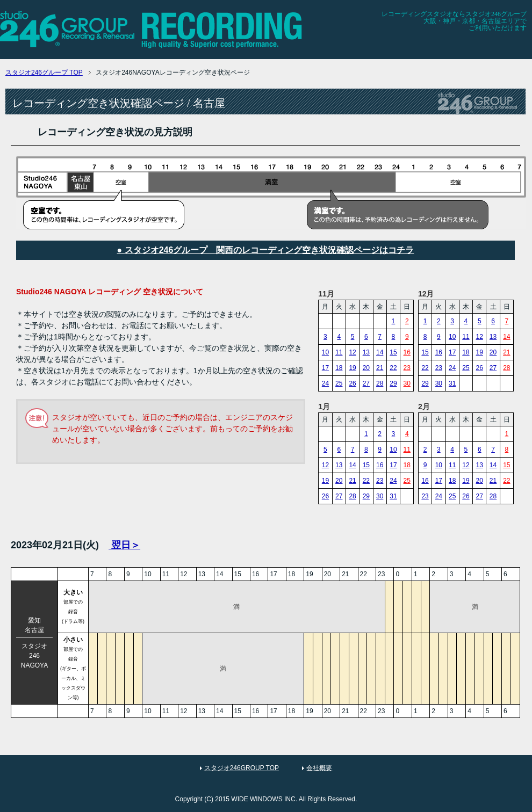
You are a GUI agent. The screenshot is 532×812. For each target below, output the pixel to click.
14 (380, 352)
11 (339, 352)
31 (452, 383)
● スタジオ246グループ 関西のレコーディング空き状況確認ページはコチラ (266, 250)
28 (380, 383)
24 (325, 383)
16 (407, 352)
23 (407, 368)
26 (352, 383)
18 (339, 368)
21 (380, 368)
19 (352, 368)
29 (393, 383)
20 (366, 368)
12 (352, 352)
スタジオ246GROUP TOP (242, 768)
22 (393, 368)
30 (407, 383)
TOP (44, 73)
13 (366, 352)
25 (339, 383)
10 (325, 352)
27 (366, 383)
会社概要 (319, 768)
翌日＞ (124, 545)
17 (325, 368)
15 (393, 352)
